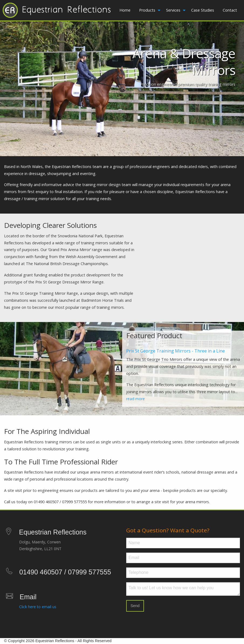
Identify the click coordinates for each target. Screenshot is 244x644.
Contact (230, 10)
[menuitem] (125, 10)
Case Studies (203, 10)
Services (173, 10)
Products (147, 10)
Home (125, 10)
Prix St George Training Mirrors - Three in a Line (176, 351)
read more (135, 399)
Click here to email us (38, 607)
